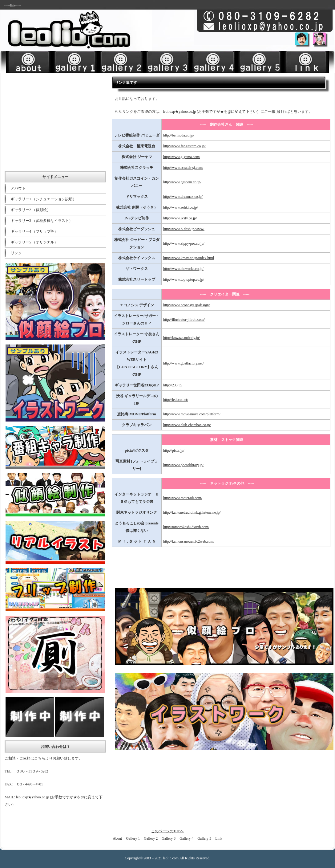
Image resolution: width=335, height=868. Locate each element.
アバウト (18, 188)
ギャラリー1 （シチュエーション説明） (44, 199)
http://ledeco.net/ (176, 400)
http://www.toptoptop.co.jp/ (184, 279)
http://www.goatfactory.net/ (184, 363)
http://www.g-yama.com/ (182, 157)
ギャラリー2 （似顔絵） (31, 210)
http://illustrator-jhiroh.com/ (184, 320)
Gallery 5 (204, 838)
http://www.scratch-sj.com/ (183, 168)
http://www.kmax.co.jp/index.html (189, 258)
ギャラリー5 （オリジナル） (34, 242)
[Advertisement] (257, 48)
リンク (16, 253)
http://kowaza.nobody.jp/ (182, 338)
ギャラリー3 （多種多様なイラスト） (42, 221)
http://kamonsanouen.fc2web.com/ (189, 541)
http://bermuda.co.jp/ (179, 135)
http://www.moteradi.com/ (183, 498)
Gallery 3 (169, 838)
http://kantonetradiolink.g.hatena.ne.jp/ (192, 512)
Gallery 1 (133, 838)
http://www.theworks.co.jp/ (183, 269)
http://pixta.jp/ (174, 450)
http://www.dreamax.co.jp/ (183, 197)
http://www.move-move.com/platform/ (192, 414)
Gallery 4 (186, 838)
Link (219, 838)
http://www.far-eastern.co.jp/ (184, 146)
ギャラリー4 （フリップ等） (34, 231)
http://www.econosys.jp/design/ (186, 305)
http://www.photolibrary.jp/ (183, 465)
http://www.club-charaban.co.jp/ (187, 425)
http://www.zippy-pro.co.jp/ (184, 243)
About (117, 838)
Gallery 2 (151, 838)
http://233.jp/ (173, 385)
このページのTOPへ (167, 831)
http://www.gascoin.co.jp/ (182, 182)
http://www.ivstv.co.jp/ (180, 218)
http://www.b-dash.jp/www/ (184, 229)
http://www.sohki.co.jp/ (181, 207)
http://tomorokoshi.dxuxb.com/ (186, 527)
